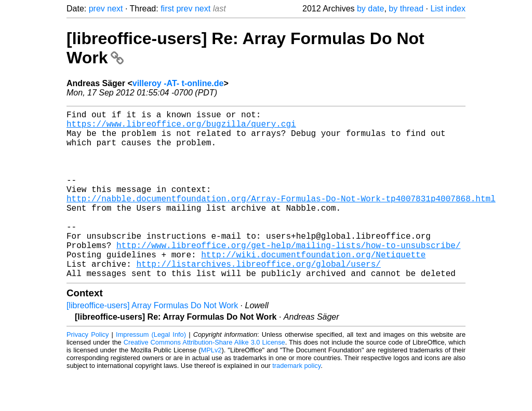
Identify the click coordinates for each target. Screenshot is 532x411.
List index (448, 9)
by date (370, 9)
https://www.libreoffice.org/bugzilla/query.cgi (181, 128)
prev (97, 9)
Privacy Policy (88, 372)
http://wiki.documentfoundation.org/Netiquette (313, 287)
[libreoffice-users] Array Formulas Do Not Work (152, 343)
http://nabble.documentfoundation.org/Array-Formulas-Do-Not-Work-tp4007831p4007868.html (281, 219)
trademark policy (296, 403)
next (115, 9)
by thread (406, 9)
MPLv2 (211, 387)
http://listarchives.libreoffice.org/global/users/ (258, 299)
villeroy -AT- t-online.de (178, 83)
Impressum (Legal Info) (151, 372)
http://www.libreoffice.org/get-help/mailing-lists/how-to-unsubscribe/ (288, 276)
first (167, 9)
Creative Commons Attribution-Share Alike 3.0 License (204, 380)
